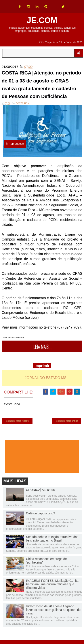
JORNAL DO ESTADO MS (46, 378)
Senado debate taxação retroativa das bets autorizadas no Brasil (52, 539)
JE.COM (42, 20)
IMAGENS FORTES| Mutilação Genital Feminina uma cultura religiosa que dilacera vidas (53, 584)
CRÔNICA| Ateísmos (40, 490)
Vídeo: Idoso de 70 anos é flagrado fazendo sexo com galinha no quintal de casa (53, 610)
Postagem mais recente (17, 421)
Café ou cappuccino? (41, 513)
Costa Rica (22, 103)
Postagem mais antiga (67, 421)
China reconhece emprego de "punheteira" (46, 561)
